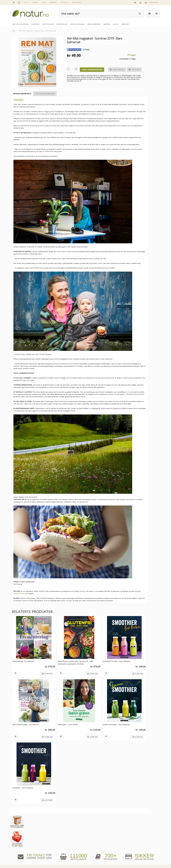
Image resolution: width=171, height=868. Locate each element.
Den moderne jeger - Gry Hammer (26, 722)
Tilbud (44, 2)
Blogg (116, 839)
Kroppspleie (92, 854)
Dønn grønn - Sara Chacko (66, 722)
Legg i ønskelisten (116, 70)
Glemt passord (142, 844)
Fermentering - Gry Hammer (23, 660)
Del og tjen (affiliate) (120, 854)
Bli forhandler (77, 2)
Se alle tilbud (68, 859)
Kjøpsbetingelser (143, 854)
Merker (66, 849)
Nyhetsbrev (53, 2)
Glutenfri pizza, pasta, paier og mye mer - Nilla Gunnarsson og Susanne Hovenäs (74, 661)
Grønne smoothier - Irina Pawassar (114, 722)
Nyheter (36, 2)
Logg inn (141, 3)
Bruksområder (118, 844)
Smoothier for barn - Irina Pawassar (114, 660)
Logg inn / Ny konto (144, 839)
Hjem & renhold (94, 859)
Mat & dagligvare (94, 839)
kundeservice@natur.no (35, 853)
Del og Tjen (64, 2)
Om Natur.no (67, 844)
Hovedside (67, 839)
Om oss (27, 2)
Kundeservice (142, 849)
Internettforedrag (119, 849)
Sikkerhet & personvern (145, 859)
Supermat (92, 844)
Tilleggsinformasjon (45, 94)
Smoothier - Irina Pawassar (23, 784)
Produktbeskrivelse (22, 94)
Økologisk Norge (19, 594)
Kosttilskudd (92, 849)
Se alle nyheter (68, 854)
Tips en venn (133, 70)
